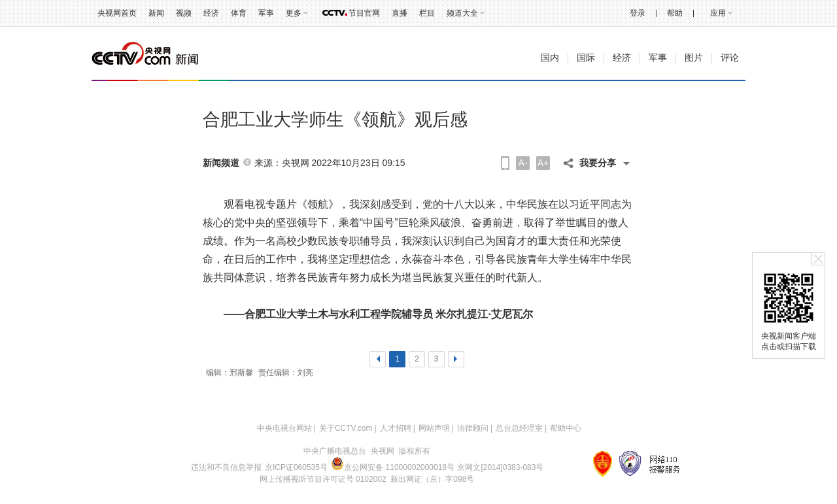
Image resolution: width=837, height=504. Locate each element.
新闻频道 (221, 163)
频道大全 (462, 13)
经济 (211, 13)
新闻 (156, 13)
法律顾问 (473, 428)
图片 (694, 58)
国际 (586, 58)
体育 (239, 13)
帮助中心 (566, 428)
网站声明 (434, 428)
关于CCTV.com (346, 428)
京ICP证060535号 (296, 467)
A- (523, 163)
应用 (718, 13)
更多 (294, 13)
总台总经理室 (519, 428)
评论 (730, 58)
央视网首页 (117, 13)
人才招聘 (396, 428)
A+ (543, 163)
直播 (400, 13)
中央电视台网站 (284, 428)
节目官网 (364, 13)
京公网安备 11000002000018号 (393, 467)
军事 (266, 13)
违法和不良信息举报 (226, 467)
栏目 (427, 13)
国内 (550, 58)
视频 (184, 13)
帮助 (675, 13)
